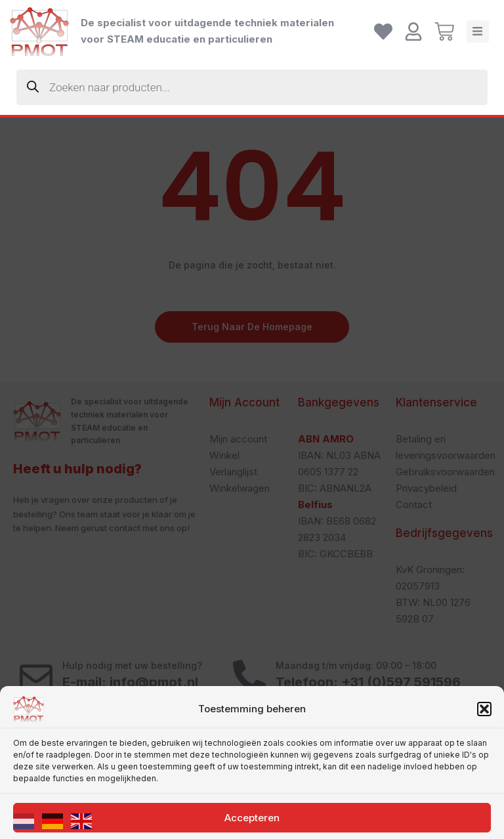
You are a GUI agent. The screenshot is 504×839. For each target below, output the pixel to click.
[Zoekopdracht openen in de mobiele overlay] (252, 87)
